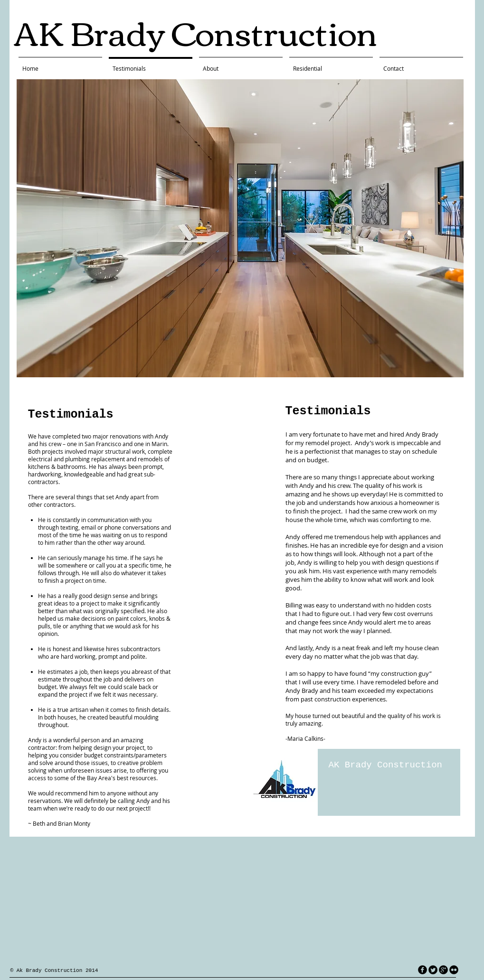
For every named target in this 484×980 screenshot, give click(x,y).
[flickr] (454, 970)
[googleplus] (443, 970)
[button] (240, 228)
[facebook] (422, 970)
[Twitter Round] (433, 970)
